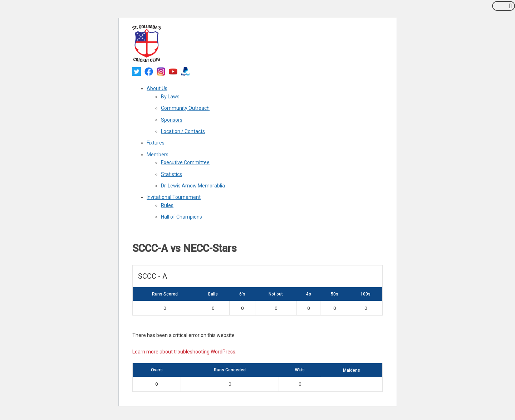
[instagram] (161, 71)
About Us (157, 88)
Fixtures (156, 143)
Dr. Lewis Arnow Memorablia (193, 186)
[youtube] (173, 71)
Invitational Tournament (174, 197)
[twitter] (137, 71)
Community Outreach (185, 108)
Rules (167, 205)
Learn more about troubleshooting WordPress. (184, 352)
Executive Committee (185, 162)
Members (158, 155)
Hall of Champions (182, 217)
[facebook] (149, 71)
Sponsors (172, 120)
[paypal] (185, 71)
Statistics (171, 174)
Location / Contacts (183, 131)
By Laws (170, 97)
